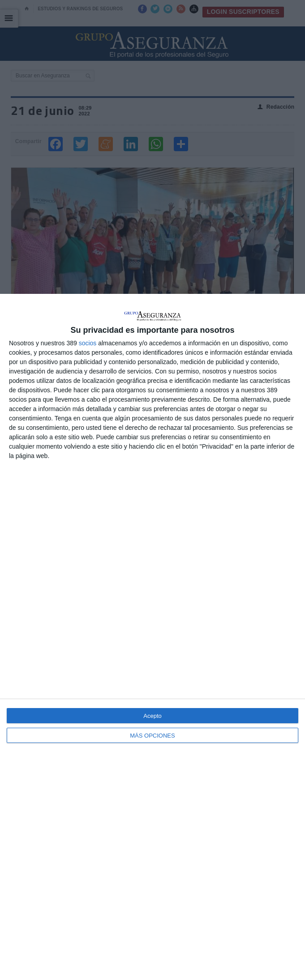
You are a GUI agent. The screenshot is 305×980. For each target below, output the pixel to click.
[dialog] (152, 637)
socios (88, 343)
